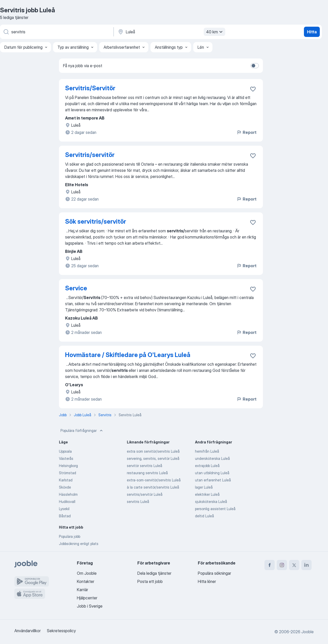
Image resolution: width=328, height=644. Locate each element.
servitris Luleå (138, 502)
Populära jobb (70, 536)
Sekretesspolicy (61, 631)
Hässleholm (68, 494)
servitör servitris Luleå (145, 466)
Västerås (66, 458)
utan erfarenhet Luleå (213, 480)
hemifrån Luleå (207, 451)
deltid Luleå (204, 516)
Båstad (65, 516)
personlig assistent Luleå (215, 509)
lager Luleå (204, 487)
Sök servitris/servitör (96, 221)
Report (247, 132)
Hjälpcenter (87, 598)
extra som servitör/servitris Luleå (153, 451)
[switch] (255, 66)
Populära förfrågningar (82, 431)
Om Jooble (87, 573)
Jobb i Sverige (90, 606)
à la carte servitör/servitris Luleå (153, 487)
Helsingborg (68, 466)
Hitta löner (207, 581)
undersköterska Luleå (212, 458)
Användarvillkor (28, 631)
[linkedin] (306, 565)
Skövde (65, 487)
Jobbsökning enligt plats (79, 544)
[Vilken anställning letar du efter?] (56, 32)
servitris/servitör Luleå (145, 494)
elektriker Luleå (207, 494)
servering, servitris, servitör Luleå (153, 458)
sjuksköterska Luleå (211, 502)
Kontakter (86, 581)
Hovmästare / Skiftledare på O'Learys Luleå (128, 355)
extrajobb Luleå (207, 466)
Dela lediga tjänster (154, 573)
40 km (215, 32)
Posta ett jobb (150, 581)
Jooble (307, 632)
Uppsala (65, 451)
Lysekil (64, 509)
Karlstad (66, 480)
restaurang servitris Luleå (147, 473)
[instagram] (282, 565)
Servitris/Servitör (90, 88)
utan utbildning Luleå (212, 473)
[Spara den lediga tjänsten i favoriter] (253, 89)
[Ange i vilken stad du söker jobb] (171, 32)
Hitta (312, 32)
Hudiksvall (67, 502)
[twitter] (294, 565)
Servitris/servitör (90, 155)
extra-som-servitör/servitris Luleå (154, 480)
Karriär (83, 590)
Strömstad (68, 473)
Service (76, 288)
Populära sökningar (214, 573)
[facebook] (270, 565)
